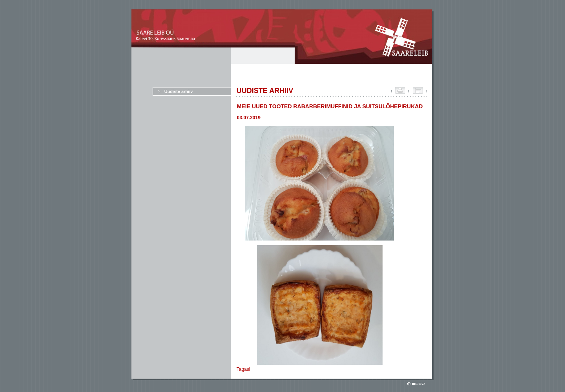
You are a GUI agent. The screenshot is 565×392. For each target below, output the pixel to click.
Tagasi (243, 369)
